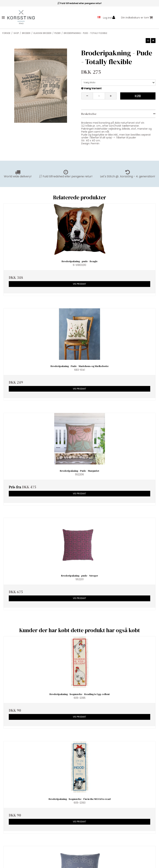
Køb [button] (138, 96)
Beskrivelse (89, 114)
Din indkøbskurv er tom (137, 18)
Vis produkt (79, 284)
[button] (148, 41)
